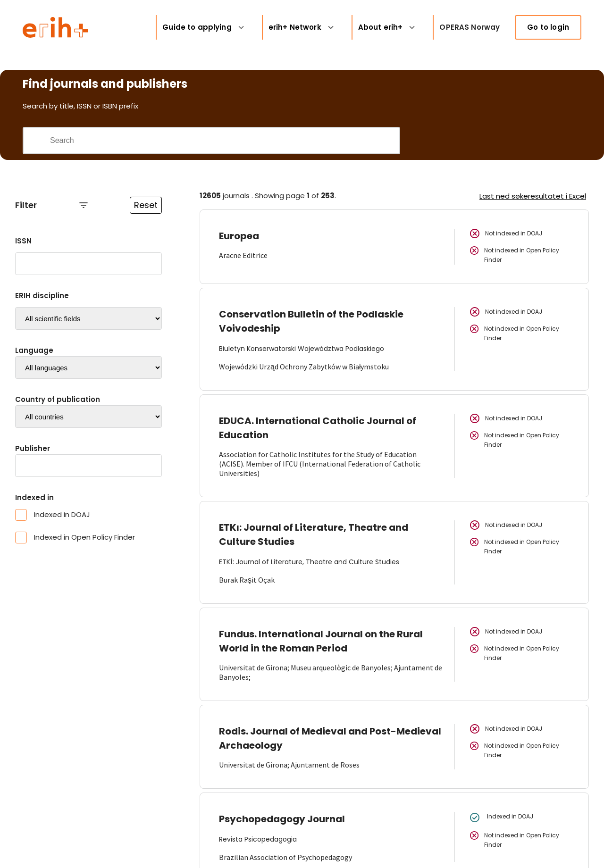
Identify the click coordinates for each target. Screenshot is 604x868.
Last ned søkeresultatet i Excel (533, 196)
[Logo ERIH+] (55, 27)
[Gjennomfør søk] (36, 141)
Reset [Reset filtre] (146, 205)
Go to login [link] (548, 27)
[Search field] (224, 141)
